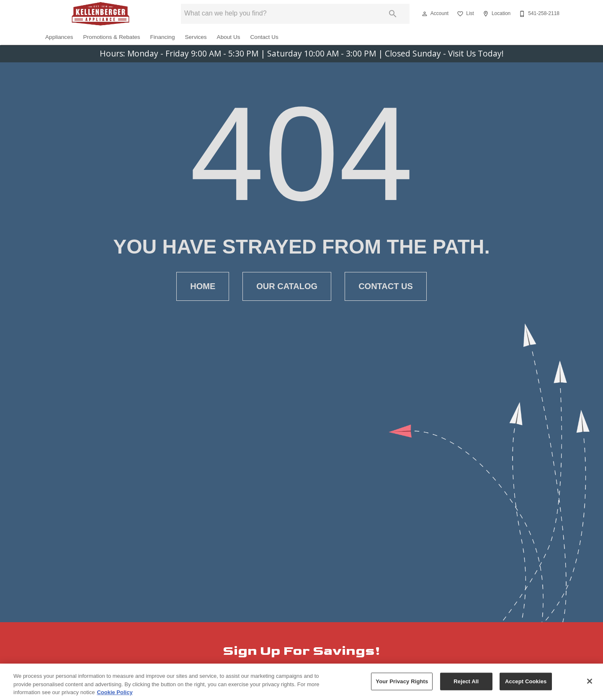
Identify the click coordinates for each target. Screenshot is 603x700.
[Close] (590, 684)
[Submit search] (393, 14)
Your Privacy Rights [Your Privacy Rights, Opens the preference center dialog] (402, 684)
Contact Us (264, 37)
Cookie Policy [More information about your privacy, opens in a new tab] (115, 695)
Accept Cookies (526, 684)
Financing (163, 37)
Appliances (59, 37)
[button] (425, 14)
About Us (229, 37)
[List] (465, 14)
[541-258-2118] (538, 14)
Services (196, 37)
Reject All (466, 684)
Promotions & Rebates (112, 37)
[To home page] (100, 14)
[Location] (496, 14)
